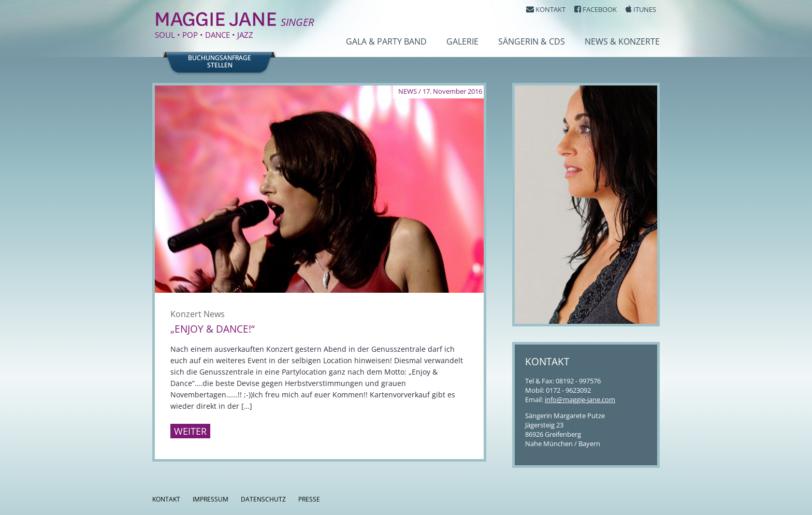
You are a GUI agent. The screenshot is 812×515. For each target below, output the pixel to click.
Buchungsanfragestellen (220, 62)
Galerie (462, 41)
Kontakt (166, 499)
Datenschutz (263, 499)
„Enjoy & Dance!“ (213, 329)
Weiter (190, 431)
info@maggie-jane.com (580, 399)
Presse (309, 499)
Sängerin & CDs (532, 41)
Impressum (211, 499)
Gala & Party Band (386, 41)
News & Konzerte (622, 41)
